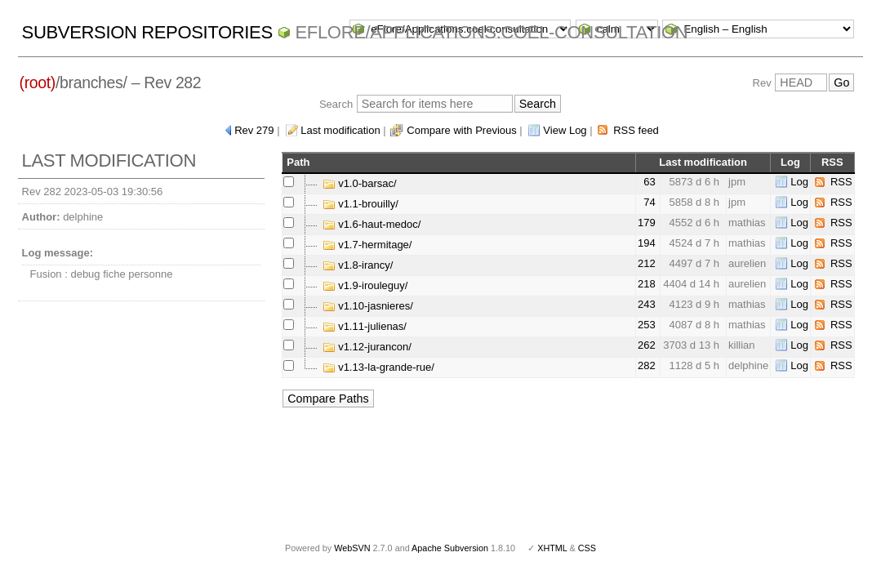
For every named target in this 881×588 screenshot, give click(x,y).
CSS (587, 548)
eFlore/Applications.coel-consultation (492, 32)
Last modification (340, 130)
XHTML (552, 548)
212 (647, 263)
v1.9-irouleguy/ (365, 285)
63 (649, 182)
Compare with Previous (461, 130)
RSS (841, 182)
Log (799, 182)
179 (647, 223)
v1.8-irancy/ (358, 265)
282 (647, 365)
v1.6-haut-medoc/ (372, 224)
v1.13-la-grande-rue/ (378, 367)
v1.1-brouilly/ (360, 204)
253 (647, 325)
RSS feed (636, 130)
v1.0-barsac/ (360, 183)
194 (647, 243)
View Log (565, 130)
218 (647, 284)
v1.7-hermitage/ (367, 245)
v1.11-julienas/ (365, 326)
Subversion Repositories (147, 32)
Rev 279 (254, 130)
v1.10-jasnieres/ (368, 306)
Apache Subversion (450, 548)
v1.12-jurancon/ (367, 347)
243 (647, 304)
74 (649, 202)
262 (647, 345)
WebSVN (352, 548)
